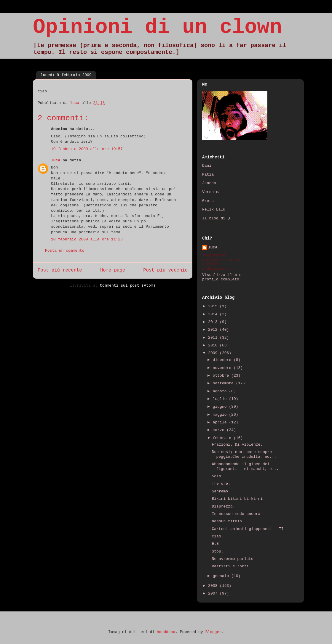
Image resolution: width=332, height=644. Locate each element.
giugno (221, 407)
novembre (223, 368)
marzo (220, 430)
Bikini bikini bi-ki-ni (237, 499)
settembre (224, 383)
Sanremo (220, 491)
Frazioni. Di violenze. (237, 445)
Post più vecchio (165, 270)
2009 (214, 353)
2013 (214, 322)
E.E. (216, 544)
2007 (214, 594)
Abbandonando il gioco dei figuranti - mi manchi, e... (245, 466)
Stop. (217, 551)
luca (56, 160)
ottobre (222, 376)
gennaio (222, 576)
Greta (208, 201)
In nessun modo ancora (236, 514)
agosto (221, 391)
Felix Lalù (214, 209)
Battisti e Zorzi (230, 566)
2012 (214, 330)
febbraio (223, 438)
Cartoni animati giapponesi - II (248, 529)
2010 (214, 345)
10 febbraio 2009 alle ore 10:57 (87, 149)
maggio (221, 415)
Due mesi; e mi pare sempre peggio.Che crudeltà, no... (244, 454)
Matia (208, 175)
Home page (113, 270)
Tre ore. (221, 484)
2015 (214, 306)
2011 (214, 338)
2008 (214, 586)
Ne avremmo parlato (232, 559)
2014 (214, 314)
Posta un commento (65, 251)
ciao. (217, 536)
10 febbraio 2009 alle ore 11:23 (87, 239)
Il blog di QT (217, 218)
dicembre (223, 360)
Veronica (211, 192)
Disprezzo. (223, 506)
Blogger (214, 632)
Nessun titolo (227, 521)
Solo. (217, 476)
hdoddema (166, 632)
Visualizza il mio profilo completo (222, 277)
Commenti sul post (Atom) (128, 286)
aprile (221, 422)
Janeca (209, 183)
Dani (207, 166)
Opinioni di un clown (157, 27)
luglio (221, 399)
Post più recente (60, 270)
